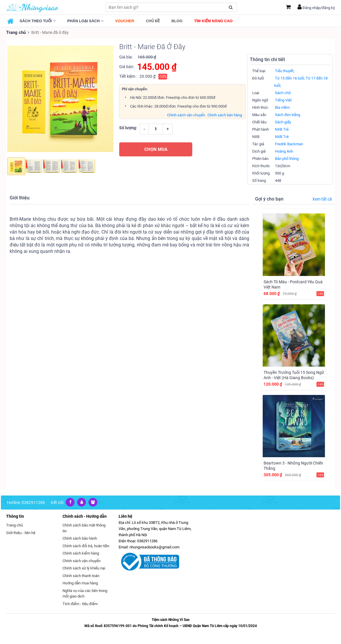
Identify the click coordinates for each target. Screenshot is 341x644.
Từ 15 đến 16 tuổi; (290, 78)
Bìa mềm (282, 107)
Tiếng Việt (283, 100)
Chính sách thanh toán (81, 575)
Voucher (125, 21)
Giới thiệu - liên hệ (21, 532)
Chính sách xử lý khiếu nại (84, 568)
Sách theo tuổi (38, 21)
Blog (177, 21)
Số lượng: (128, 127)
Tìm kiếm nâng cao (213, 21)
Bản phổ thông (287, 158)
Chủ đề (153, 21)
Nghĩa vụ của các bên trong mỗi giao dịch (85, 593)
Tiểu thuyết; (285, 71)
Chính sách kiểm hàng (81, 553)
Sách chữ (283, 93)
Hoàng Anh (284, 151)
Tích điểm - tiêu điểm (80, 603)
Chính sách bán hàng (225, 114)
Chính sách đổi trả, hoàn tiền (86, 545)
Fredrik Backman (289, 144)
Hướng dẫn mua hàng (80, 583)
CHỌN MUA (156, 149)
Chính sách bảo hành (80, 538)
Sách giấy (283, 122)
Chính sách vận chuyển (186, 114)
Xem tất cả (322, 199)
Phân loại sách (85, 21)
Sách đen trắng (288, 114)
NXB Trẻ (282, 129)
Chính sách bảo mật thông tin (84, 528)
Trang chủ (15, 32)
